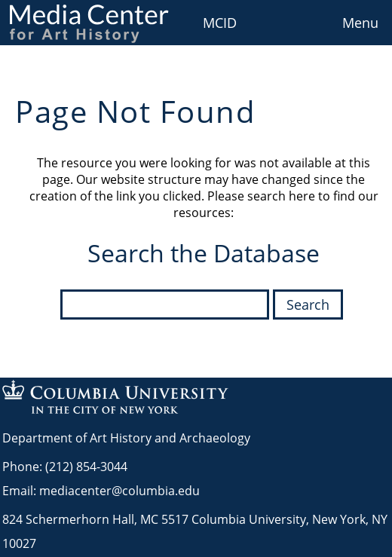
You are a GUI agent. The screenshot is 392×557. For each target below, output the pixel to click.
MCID (220, 23)
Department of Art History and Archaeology (126, 438)
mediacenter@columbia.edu (119, 491)
